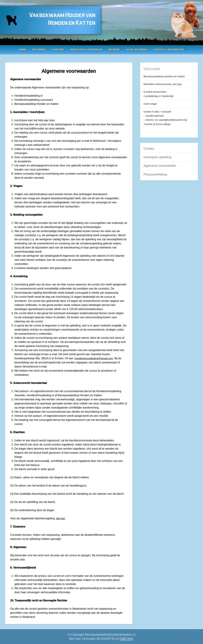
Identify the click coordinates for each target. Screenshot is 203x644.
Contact (149, 149)
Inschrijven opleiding (158, 157)
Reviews (114, 50)
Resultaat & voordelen (86, 50)
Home (22, 50)
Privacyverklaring (155, 174)
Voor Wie (58, 50)
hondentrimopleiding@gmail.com (95, 358)
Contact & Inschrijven (169, 50)
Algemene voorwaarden (160, 166)
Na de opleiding (137, 50)
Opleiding (39, 50)
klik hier (61, 518)
